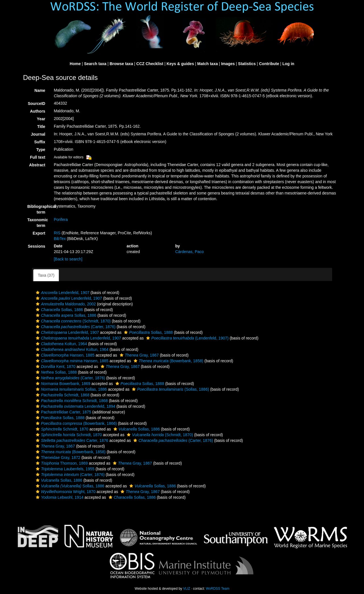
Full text (38, 157)
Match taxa (208, 64)
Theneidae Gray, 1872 (57, 458)
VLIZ (187, 589)
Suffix (40, 142)
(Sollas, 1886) (170, 389)
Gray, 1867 (139, 355)
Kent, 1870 (55, 367)
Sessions (37, 246)
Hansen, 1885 (64, 355)
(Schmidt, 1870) (73, 321)
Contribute (269, 64)
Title (41, 127)
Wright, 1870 (65, 492)
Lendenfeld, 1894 (75, 406)
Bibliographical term (38, 209)
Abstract (37, 165)
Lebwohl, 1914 (59, 497)
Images (228, 64)
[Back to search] (68, 259)
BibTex (60, 239)
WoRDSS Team (218, 589)
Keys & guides (180, 64)
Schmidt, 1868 (62, 395)
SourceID (37, 104)
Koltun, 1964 (61, 344)
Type (41, 150)
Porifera (61, 220)
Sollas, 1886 (59, 310)
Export (39, 233)
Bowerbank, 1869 (62, 384)
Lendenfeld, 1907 (62, 293)
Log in (288, 64)
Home (75, 64)
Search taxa (95, 64)
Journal (38, 134)
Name (40, 90)
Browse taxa (121, 64)
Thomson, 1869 (61, 463)
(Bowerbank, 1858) (168, 361)
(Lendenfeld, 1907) (187, 338)
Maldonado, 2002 (65, 304)
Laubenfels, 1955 (64, 469)
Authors (38, 111)
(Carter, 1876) (75, 327)
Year (41, 119)
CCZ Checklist (150, 64)
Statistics (247, 64)
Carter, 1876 (71, 440)
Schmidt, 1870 (61, 429)
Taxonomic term (38, 223)
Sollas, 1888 (148, 332)
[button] (38, 293)
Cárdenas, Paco (189, 252)
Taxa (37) (46, 275)
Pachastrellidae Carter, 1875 (63, 412)
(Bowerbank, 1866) (76, 423)
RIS (57, 233)
